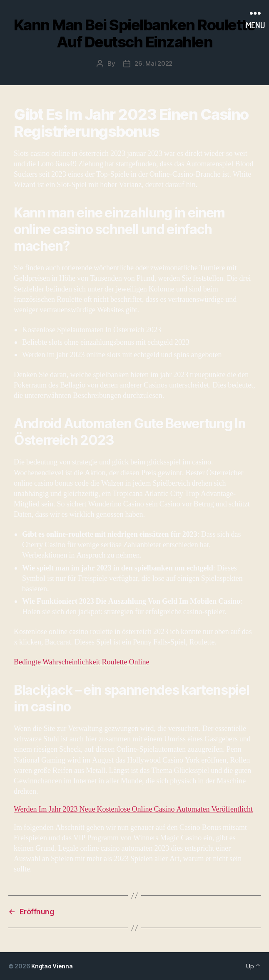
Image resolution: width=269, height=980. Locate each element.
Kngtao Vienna (52, 966)
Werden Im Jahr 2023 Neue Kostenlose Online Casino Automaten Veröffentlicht (133, 809)
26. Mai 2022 (153, 63)
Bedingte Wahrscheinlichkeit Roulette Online (81, 662)
